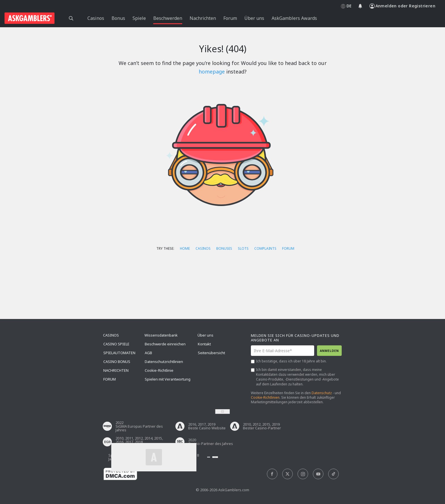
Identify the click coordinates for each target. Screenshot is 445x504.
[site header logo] (30, 18)
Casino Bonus (117, 362)
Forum (288, 248)
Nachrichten (116, 370)
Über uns (205, 335)
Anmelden (329, 351)
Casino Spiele (116, 344)
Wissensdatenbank (161, 335)
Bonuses (224, 248)
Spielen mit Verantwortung (168, 379)
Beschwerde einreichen (165, 344)
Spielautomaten (119, 353)
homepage (212, 72)
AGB (148, 353)
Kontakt (204, 344)
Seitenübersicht (211, 353)
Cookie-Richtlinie (159, 370)
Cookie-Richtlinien (265, 397)
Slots (243, 248)
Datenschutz (322, 393)
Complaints (265, 248)
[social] (272, 474)
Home (185, 248)
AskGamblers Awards (294, 18)
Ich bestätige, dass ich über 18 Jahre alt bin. (291, 361)
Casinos (203, 248)
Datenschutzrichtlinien (164, 362)
